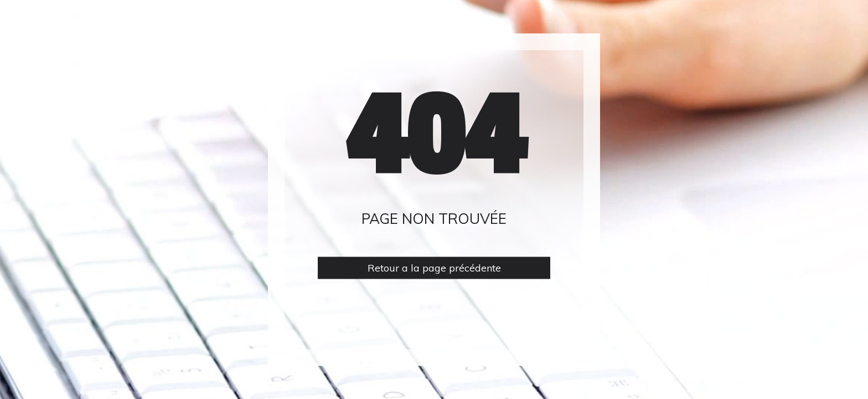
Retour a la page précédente (434, 268)
